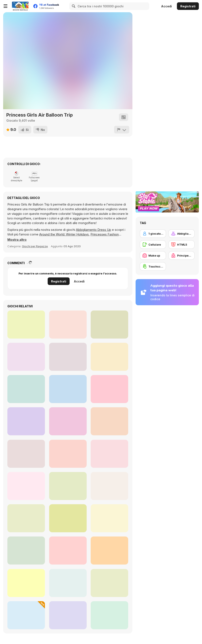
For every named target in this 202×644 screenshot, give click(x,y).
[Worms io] (68, 357)
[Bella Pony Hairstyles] (68, 615)
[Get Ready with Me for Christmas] (26, 454)
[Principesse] (182, 255)
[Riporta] (122, 130)
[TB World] (109, 551)
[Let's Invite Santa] (26, 518)
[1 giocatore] (153, 234)
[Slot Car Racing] (109, 325)
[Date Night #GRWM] (68, 518)
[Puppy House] (109, 357)
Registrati (188, 6)
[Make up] (153, 255)
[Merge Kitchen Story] (109, 615)
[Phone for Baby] (68, 421)
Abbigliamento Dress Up (94, 230)
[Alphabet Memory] (26, 389)
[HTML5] (182, 245)
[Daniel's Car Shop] (26, 325)
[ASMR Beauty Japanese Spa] (109, 486)
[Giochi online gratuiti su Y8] (20, 6)
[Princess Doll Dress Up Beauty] (109, 454)
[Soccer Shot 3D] (26, 357)
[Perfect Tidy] (26, 615)
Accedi (166, 6)
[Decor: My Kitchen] (68, 583)
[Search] (73, 6)
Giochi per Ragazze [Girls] (35, 246)
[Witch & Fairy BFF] (109, 518)
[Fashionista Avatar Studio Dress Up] (26, 486)
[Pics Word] (109, 421)
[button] (17, 240)
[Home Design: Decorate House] (26, 551)
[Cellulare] (153, 245)
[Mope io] (68, 389)
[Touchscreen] (153, 266)
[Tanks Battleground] (68, 325)
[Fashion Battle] (68, 551)
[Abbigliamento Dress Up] (182, 234)
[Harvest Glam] (68, 454)
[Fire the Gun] (109, 389)
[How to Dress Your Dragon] (109, 583)
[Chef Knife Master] (26, 421)
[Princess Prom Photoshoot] (26, 583)
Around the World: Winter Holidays (64, 234)
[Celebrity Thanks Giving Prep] (68, 486)
